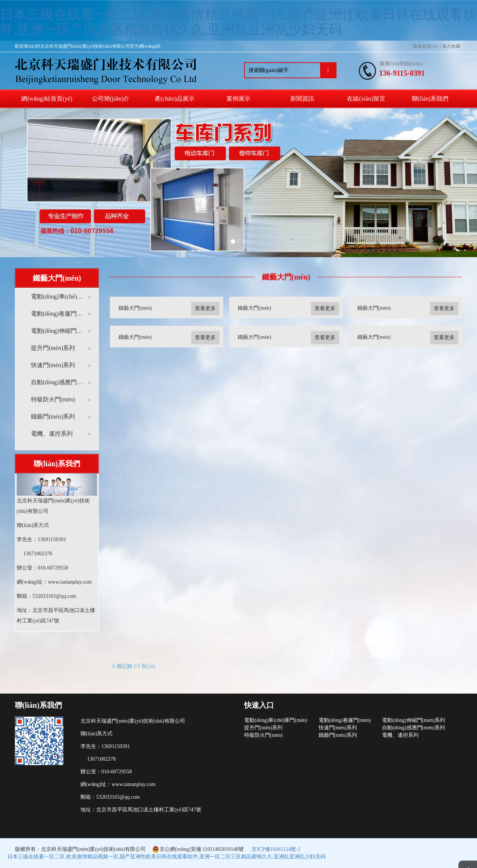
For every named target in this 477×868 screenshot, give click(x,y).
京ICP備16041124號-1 (276, 849)
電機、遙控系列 (400, 735)
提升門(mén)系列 (53, 348)
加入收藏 (451, 46)
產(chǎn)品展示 (175, 99)
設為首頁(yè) (425, 46)
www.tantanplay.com (70, 582)
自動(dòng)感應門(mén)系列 (58, 382)
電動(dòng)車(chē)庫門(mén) (58, 296)
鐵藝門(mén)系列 (53, 416)
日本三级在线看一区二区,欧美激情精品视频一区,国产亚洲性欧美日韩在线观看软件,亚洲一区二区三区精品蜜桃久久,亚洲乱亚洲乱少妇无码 (238, 22)
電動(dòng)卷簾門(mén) (58, 314)
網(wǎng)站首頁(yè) (47, 99)
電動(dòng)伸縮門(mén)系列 (58, 331)
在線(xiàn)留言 (366, 99)
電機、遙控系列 (52, 434)
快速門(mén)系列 (53, 365)
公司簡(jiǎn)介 (111, 99)
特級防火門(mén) (53, 399)
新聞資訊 (302, 99)
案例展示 (238, 99)
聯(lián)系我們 (430, 99)
